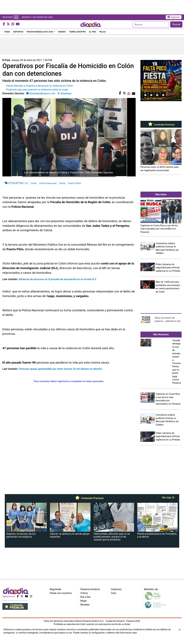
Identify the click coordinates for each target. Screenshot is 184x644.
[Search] (151, 24)
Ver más (168, 498)
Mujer (84, 601)
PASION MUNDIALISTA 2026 (40, 32)
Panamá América (90, 589)
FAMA (7, 32)
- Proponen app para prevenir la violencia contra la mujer (37, 90)
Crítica (84, 593)
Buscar (176, 24)
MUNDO (62, 32)
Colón (34, 183)
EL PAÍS (93, 32)
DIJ (26, 183)
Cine (114, 593)
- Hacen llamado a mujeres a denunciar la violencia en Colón (39, 86)
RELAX (103, 32)
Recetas (85, 605)
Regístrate (55, 589)
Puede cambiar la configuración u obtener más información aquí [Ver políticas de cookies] (105, 633)
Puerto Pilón (75, 183)
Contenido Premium (161, 125)
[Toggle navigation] (16, 17)
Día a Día (85, 597)
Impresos (116, 589)
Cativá (62, 183)
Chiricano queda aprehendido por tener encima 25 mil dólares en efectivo (60, 369)
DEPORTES (18, 32)
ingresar (174, 17)
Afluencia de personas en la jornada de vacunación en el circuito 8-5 (57, 279)
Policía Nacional (48, 183)
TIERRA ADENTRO (77, 32)
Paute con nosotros (61, 593)
